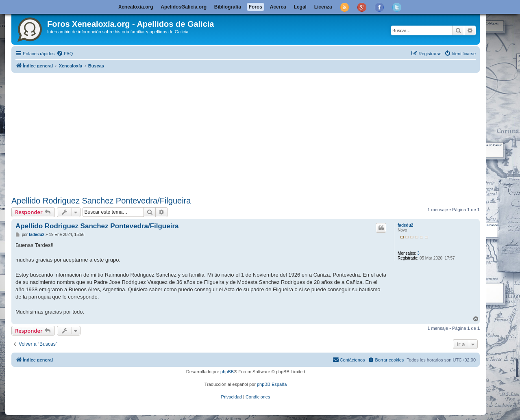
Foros (256, 7)
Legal (300, 7)
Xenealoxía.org (136, 7)
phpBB (227, 372)
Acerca (278, 7)
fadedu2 (405, 225)
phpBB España (272, 384)
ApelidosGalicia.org (184, 7)
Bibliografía (228, 7)
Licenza (323, 7)
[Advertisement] (246, 133)
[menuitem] (65, 54)
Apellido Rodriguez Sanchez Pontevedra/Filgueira (101, 201)
